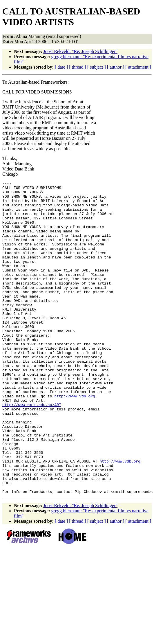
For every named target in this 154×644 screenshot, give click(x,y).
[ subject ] (97, 67)
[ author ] (116, 67)
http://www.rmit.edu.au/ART (32, 450)
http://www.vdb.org (75, 439)
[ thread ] (78, 67)
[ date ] (61, 67)
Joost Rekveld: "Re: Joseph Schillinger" (80, 51)
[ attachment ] (138, 67)
